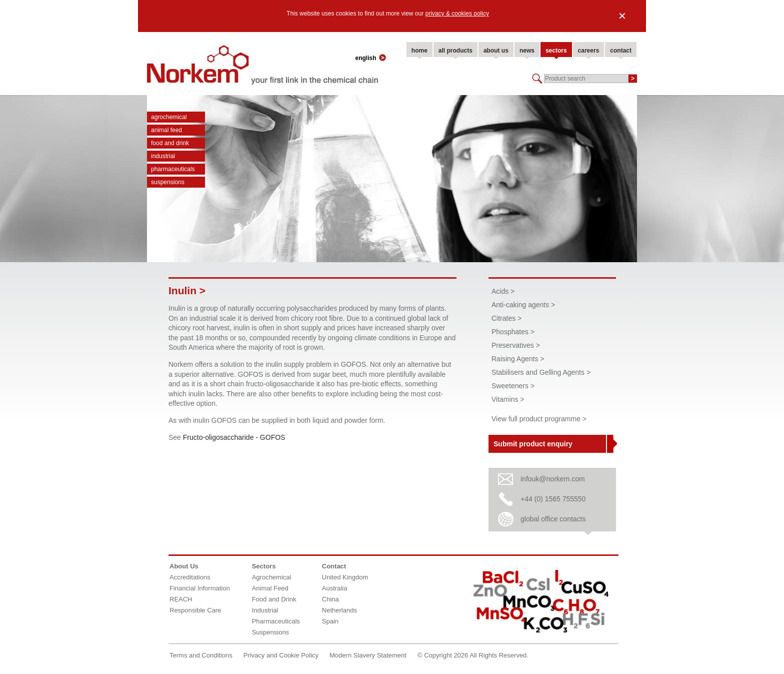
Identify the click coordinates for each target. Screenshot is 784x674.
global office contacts (553, 519)
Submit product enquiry (533, 444)
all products (455, 51)
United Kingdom (345, 577)
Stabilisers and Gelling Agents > (541, 372)
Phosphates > (513, 332)
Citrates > (506, 318)
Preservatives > (516, 345)
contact (621, 51)
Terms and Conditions (201, 655)
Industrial (163, 156)
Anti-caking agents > (523, 305)
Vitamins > (508, 399)
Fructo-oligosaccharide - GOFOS (234, 437)
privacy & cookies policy (457, 14)
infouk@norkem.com (553, 479)
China (330, 599)
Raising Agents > (518, 359)
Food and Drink (170, 143)
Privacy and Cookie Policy (281, 655)
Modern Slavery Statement (368, 655)
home (419, 51)
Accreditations (190, 577)
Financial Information (200, 588)
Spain (330, 621)
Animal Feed (166, 130)
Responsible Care (195, 610)
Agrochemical (169, 117)
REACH (181, 599)
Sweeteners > (513, 386)
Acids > (503, 291)
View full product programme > (539, 419)
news (527, 51)
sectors (556, 51)
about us (496, 51)
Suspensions (168, 182)
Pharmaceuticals (173, 169)
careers (589, 51)
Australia (335, 588)
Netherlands (339, 610)
